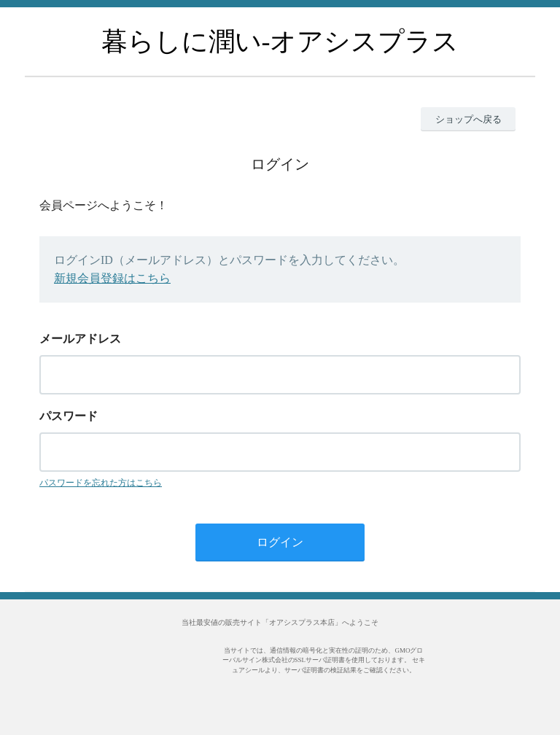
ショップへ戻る (468, 119)
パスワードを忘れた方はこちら (101, 483)
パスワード (69, 416)
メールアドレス (80, 339)
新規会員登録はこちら (112, 278)
